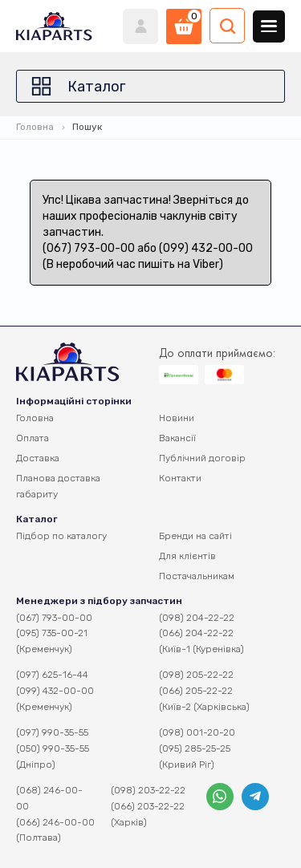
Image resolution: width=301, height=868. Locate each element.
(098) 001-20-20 (197, 732)
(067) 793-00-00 (54, 618)
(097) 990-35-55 (52, 732)
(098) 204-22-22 (197, 618)
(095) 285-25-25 (195, 748)
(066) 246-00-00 (55, 822)
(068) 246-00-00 (49, 798)
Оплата (33, 438)
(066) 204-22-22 (196, 633)
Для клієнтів (187, 556)
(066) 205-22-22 (196, 691)
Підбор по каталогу (61, 536)
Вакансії (177, 438)
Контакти (180, 478)
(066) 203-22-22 (148, 806)
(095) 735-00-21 (52, 633)
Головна (35, 127)
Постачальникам (197, 576)
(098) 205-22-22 (196, 675)
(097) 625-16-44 (52, 675)
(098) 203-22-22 (148, 790)
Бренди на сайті (195, 536)
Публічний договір (202, 458)
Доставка (38, 458)
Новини (177, 418)
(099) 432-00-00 (55, 691)
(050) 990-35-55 (53, 748)
